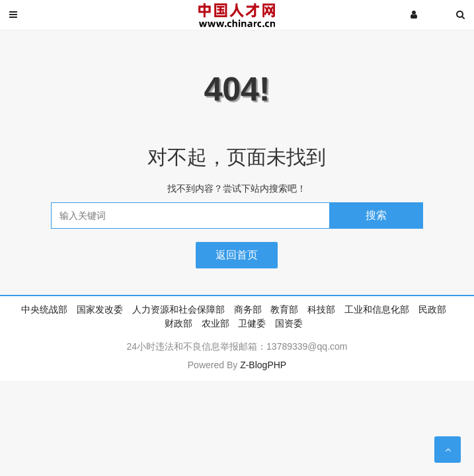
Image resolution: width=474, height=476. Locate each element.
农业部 (216, 323)
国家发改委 (100, 309)
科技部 (321, 309)
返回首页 (237, 255)
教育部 (284, 309)
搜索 (376, 215)
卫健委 (252, 323)
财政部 (178, 323)
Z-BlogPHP (263, 365)
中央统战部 (44, 309)
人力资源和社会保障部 (178, 309)
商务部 (248, 309)
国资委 (289, 323)
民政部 (432, 309)
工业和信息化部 (377, 309)
